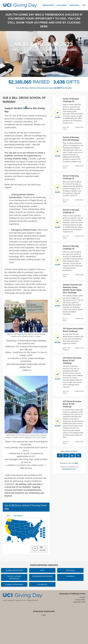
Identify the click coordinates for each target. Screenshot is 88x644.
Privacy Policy (80, 624)
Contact (82, 622)
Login (44, 639)
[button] (8, 119)
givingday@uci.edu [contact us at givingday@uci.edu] (69, 469)
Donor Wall (75, 5)
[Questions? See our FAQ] (76, 463)
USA (8, 540)
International (18, 540)
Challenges (62, 5)
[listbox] (26, 119)
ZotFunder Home (79, 626)
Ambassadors (48, 5)
